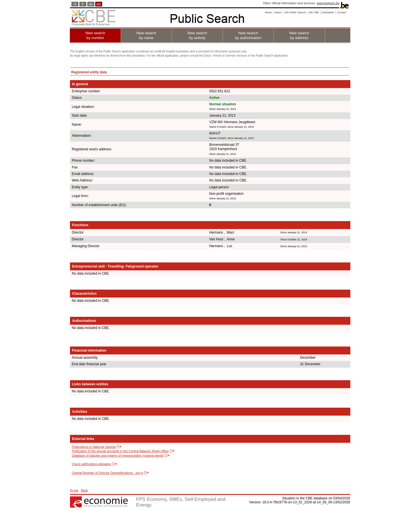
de (91, 4)
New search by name (146, 35)
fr (83, 4)
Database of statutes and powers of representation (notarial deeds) (118, 456)
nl (75, 4)
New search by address (299, 35)
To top (74, 490)
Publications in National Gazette (94, 447)
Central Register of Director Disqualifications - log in (108, 473)
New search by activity (197, 35)
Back (84, 490)
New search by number (95, 35)
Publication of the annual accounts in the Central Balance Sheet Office (120, 451)
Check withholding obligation (92, 464)
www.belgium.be (328, 3)
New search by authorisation (248, 35)
